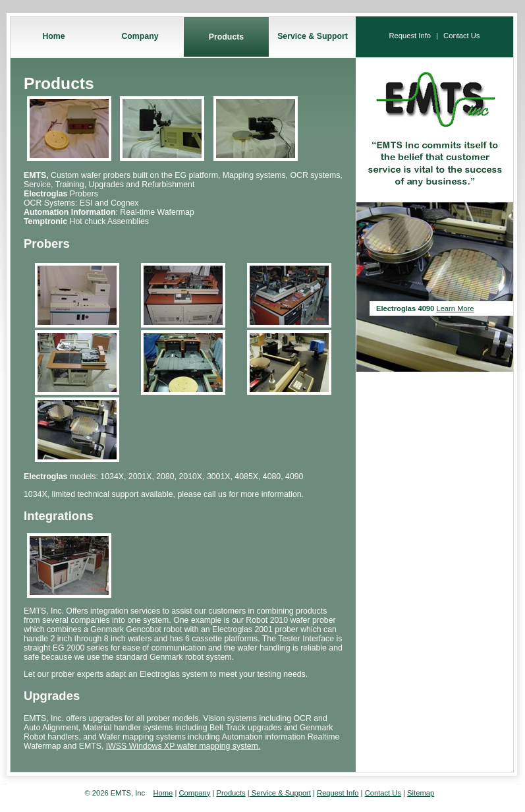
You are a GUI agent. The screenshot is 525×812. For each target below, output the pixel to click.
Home (53, 36)
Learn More (455, 308)
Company (140, 36)
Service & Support (313, 36)
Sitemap (421, 793)
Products (226, 37)
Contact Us (461, 36)
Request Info (410, 36)
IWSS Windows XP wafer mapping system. (183, 746)
